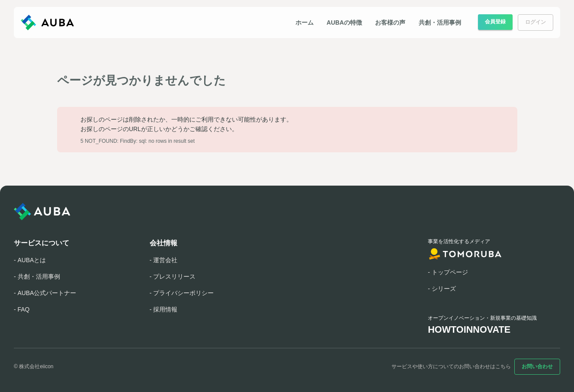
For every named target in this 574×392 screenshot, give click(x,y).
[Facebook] (69, 366)
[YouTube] (104, 366)
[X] (87, 366)
